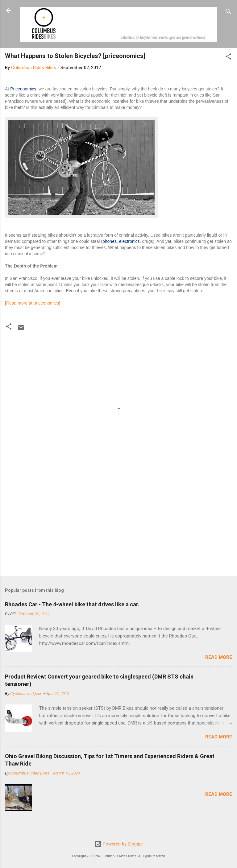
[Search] (228, 12)
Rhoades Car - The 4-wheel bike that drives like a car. (72, 604)
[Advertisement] (118, 523)
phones (110, 241)
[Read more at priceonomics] (33, 303)
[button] (228, 58)
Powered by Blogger (119, 844)
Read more (219, 657)
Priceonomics (23, 89)
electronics (129, 241)
